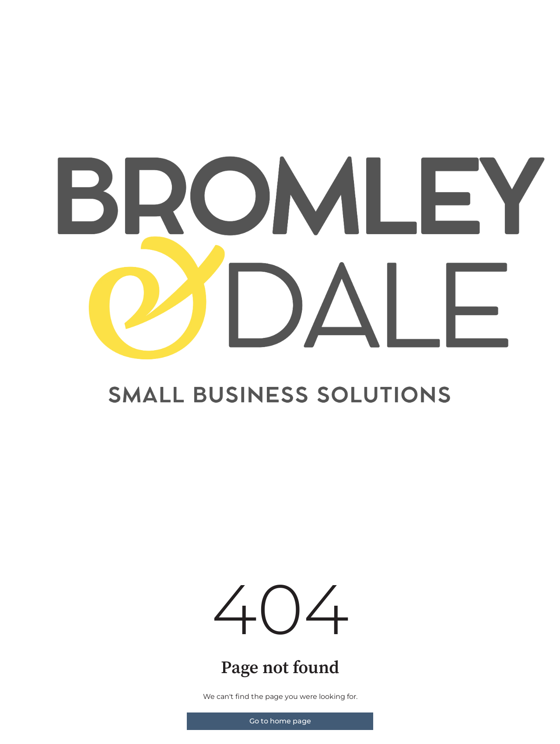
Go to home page (280, 721)
